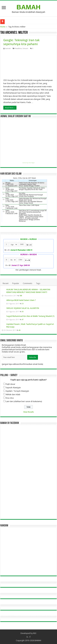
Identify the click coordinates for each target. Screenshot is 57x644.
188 (21, 296)
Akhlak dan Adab (13, 394)
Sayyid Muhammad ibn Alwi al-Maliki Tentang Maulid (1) (30, 316)
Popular (16, 283)
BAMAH (28, 7)
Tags (38, 283)
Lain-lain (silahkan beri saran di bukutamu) (24, 401)
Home (3, 27)
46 (20, 330)
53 (23, 304)
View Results (29, 412)
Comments (28, 283)
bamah (8, 48)
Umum (25, 48)
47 (23, 320)
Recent (6, 283)
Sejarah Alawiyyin (13, 388)
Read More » (10, 108)
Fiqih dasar (11, 384)
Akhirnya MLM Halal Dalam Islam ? (21, 300)
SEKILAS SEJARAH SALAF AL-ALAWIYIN (23, 308)
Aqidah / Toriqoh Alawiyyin (17, 391)
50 (23, 312)
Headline (18, 48)
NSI (35, 633)
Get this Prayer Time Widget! (28, 163)
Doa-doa (10, 398)
